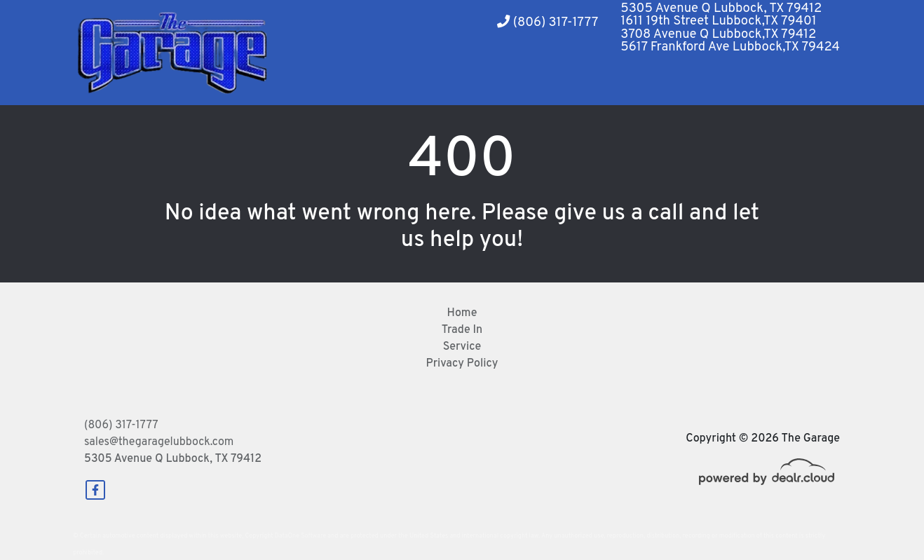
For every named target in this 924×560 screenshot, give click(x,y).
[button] (441, 81)
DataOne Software (300, 536)
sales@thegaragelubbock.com (159, 442)
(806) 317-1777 (548, 23)
